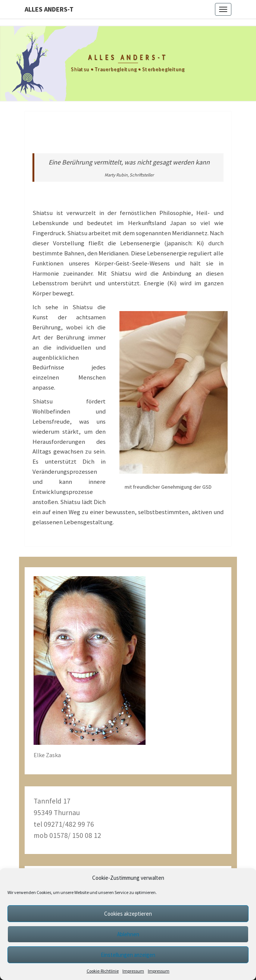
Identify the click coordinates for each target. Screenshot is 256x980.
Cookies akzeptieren (128, 914)
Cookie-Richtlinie (103, 971)
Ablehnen (128, 934)
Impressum (133, 971)
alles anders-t (49, 9)
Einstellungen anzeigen (128, 955)
